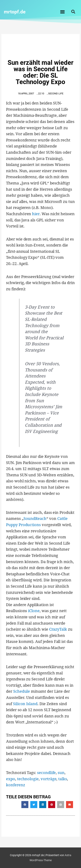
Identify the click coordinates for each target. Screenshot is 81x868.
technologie (28, 779)
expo (11, 779)
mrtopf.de (15, 12)
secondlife (46, 773)
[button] (63, 12)
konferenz (15, 785)
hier (36, 214)
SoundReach (35, 518)
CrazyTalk (58, 629)
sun (61, 773)
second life (56, 93)
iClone (34, 611)
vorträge (49, 779)
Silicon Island (25, 704)
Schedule (22, 691)
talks (63, 779)
